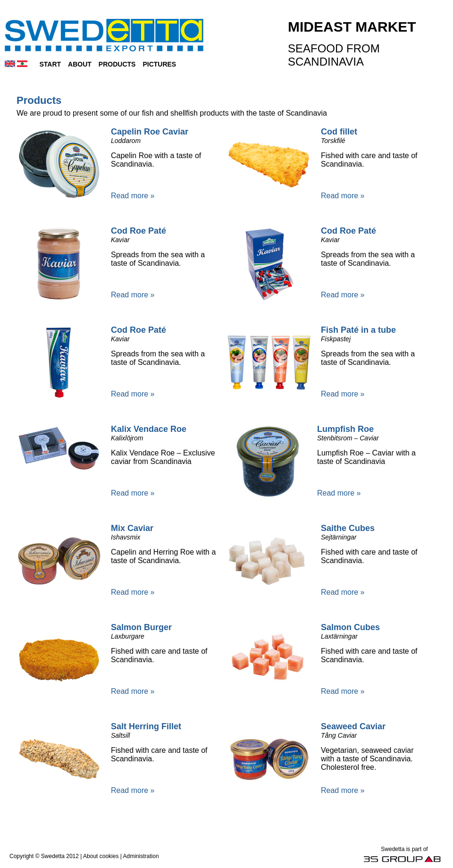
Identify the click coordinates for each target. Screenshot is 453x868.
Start (50, 64)
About (80, 64)
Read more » (133, 196)
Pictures (159, 64)
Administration (141, 856)
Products (117, 64)
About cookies (101, 856)
